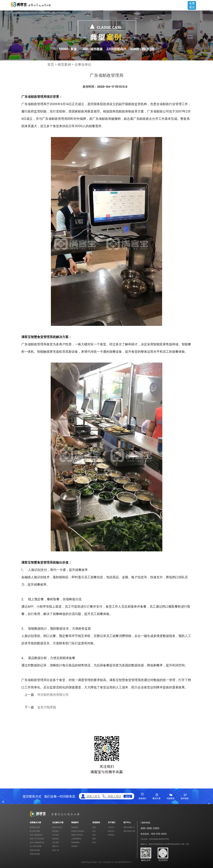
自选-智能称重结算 (37, 842)
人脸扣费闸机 (76, 839)
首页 (51, 65)
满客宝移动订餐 (129, 831)
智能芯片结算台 (77, 835)
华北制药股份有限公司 (53, 695)
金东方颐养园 (47, 707)
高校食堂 (56, 839)
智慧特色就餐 (35, 854)
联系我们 (111, 835)
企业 (94, 831)
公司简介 (111, 827)
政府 (94, 827)
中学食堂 (56, 835)
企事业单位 (83, 65)
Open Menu (208, 6)
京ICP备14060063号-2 (123, 862)
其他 (94, 842)
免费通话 (192, 5)
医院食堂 (56, 831)
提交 (128, 796)
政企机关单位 (57, 827)
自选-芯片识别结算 (37, 839)
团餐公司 (56, 846)
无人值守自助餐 (36, 846)
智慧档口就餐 (35, 827)
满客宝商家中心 (129, 827)
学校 (94, 835)
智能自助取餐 (35, 850)
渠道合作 (111, 831)
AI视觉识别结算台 (78, 831)
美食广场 (56, 850)
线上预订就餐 (35, 831)
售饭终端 (75, 827)
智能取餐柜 (75, 842)
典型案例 (64, 65)
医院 (94, 839)
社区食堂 (56, 842)
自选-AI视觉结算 (36, 835)
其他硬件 (75, 846)
